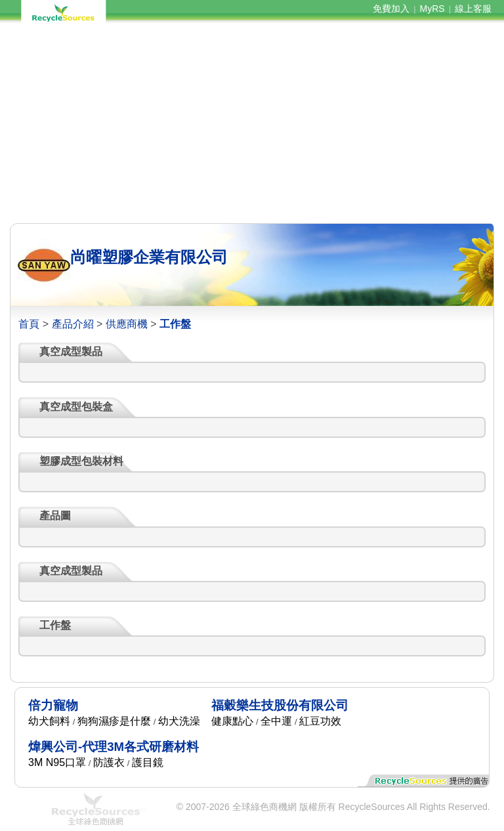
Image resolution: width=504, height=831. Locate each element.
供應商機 (127, 324)
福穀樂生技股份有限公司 (280, 705)
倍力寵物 (53, 705)
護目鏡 (148, 762)
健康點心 (232, 721)
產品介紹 (73, 324)
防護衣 (109, 762)
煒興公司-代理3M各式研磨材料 (114, 747)
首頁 (29, 324)
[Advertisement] (252, 123)
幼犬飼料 (49, 721)
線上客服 (473, 9)
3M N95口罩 (57, 762)
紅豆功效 (320, 721)
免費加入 (391, 9)
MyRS (432, 9)
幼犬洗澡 (179, 721)
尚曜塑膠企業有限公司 (149, 257)
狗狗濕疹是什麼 (114, 721)
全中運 (276, 721)
